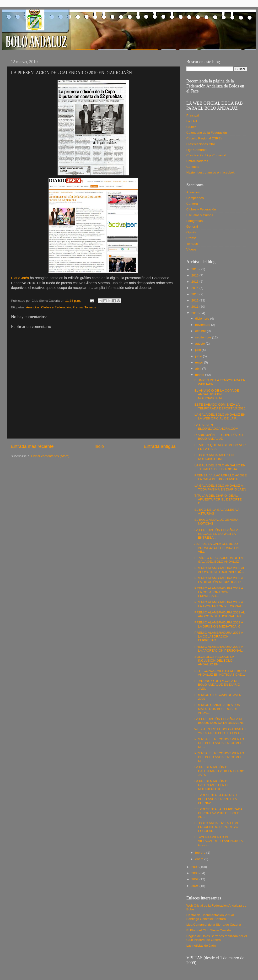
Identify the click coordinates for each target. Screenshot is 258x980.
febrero (201, 853)
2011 (195, 307)
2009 (195, 867)
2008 (195, 873)
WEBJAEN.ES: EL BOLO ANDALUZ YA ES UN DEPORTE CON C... (220, 731)
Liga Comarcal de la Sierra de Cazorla (214, 925)
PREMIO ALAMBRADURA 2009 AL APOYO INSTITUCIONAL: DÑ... (220, 570)
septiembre (204, 337)
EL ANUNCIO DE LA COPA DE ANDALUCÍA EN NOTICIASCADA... (217, 394)
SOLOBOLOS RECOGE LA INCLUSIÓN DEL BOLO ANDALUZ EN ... (214, 661)
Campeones (195, 198)
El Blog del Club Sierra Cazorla (209, 930)
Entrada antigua (160, 446)
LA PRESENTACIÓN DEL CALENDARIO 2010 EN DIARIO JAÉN (219, 771)
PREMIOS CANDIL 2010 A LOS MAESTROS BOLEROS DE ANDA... (217, 709)
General (192, 227)
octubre (201, 331)
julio (199, 350)
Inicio (99, 446)
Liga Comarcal (197, 150)
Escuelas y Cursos (200, 215)
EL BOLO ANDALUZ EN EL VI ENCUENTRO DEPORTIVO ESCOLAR (216, 827)
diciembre (203, 319)
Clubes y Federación (56, 307)
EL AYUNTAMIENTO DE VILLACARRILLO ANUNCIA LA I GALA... (219, 841)
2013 (195, 294)
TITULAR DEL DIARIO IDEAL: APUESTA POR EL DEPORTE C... (218, 499)
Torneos (90, 307)
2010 (195, 313)
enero (200, 859)
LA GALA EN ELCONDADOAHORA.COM (216, 427)
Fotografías (194, 221)
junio (199, 356)
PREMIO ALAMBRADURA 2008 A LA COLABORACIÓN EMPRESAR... (219, 636)
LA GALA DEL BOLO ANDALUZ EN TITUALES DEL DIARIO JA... (220, 467)
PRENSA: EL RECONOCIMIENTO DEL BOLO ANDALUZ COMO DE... (219, 743)
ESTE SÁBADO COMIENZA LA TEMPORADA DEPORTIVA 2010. (220, 406)
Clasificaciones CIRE (201, 144)
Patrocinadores (197, 161)
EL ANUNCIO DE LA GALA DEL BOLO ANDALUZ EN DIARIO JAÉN (217, 685)
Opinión (192, 232)
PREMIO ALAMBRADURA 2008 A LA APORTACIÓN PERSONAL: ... (220, 649)
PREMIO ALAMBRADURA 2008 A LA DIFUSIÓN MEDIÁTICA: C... (219, 624)
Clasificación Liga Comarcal (206, 155)
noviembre (203, 325)
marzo (200, 375)
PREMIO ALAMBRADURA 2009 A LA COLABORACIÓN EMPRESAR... (219, 592)
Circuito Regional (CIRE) (204, 138)
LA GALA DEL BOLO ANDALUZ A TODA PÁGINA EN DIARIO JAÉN (220, 487)
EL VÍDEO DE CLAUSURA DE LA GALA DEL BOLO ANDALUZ (219, 560)
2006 (195, 886)
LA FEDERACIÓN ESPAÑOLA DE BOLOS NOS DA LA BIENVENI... (220, 721)
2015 (195, 282)
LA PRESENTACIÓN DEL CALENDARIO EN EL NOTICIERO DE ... (213, 785)
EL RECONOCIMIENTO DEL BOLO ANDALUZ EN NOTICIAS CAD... (220, 673)
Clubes (191, 127)
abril (199, 369)
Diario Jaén (20, 278)
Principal (193, 115)
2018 (195, 269)
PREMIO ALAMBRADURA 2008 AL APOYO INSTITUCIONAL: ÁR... (220, 614)
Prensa (78, 307)
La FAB (192, 121)
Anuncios (33, 307)
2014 (195, 288)
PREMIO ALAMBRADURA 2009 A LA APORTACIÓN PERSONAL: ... (220, 604)
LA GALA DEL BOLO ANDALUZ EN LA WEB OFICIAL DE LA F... (220, 416)
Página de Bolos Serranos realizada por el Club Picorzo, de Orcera (217, 938)
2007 (195, 879)
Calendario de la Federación (207, 133)
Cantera (192, 204)
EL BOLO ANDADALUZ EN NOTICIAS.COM (214, 457)
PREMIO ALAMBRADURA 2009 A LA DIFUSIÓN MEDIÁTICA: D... (219, 580)
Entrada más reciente (32, 446)
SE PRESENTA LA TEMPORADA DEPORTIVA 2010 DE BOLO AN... (218, 813)
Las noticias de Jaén (201, 946)
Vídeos (191, 249)
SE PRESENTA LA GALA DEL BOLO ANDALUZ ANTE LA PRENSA (216, 799)
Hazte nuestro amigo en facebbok (210, 172)
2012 (195, 300)
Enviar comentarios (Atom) (50, 456)
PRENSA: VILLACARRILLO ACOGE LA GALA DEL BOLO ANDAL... (221, 477)
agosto (200, 344)
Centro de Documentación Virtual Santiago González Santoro (210, 917)
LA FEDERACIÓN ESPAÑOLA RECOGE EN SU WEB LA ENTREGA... (216, 534)
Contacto (193, 167)
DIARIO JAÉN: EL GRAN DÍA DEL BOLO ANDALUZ (219, 437)
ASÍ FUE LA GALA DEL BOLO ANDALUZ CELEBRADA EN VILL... (217, 548)
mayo (200, 362)
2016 (195, 275)
